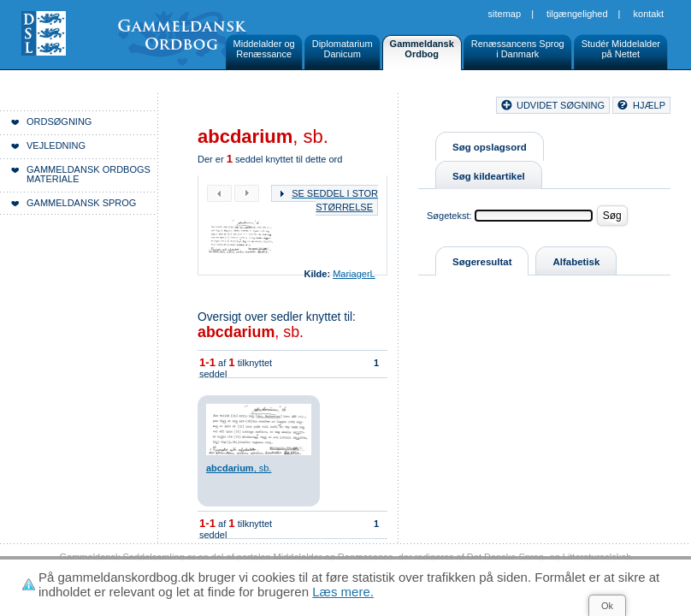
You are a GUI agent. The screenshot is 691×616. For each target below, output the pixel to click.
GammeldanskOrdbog (422, 49)
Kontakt (649, 14)
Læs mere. (343, 592)
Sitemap (505, 14)
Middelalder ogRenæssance (264, 49)
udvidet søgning (561, 105)
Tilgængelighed (577, 14)
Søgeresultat (482, 262)
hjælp (649, 105)
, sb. (251, 332)
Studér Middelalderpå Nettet (621, 49)
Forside (246, 108)
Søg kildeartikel (489, 176)
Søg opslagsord (490, 147)
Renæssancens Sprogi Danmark (518, 49)
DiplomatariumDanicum (343, 49)
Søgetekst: (449, 216)
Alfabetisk (576, 262)
